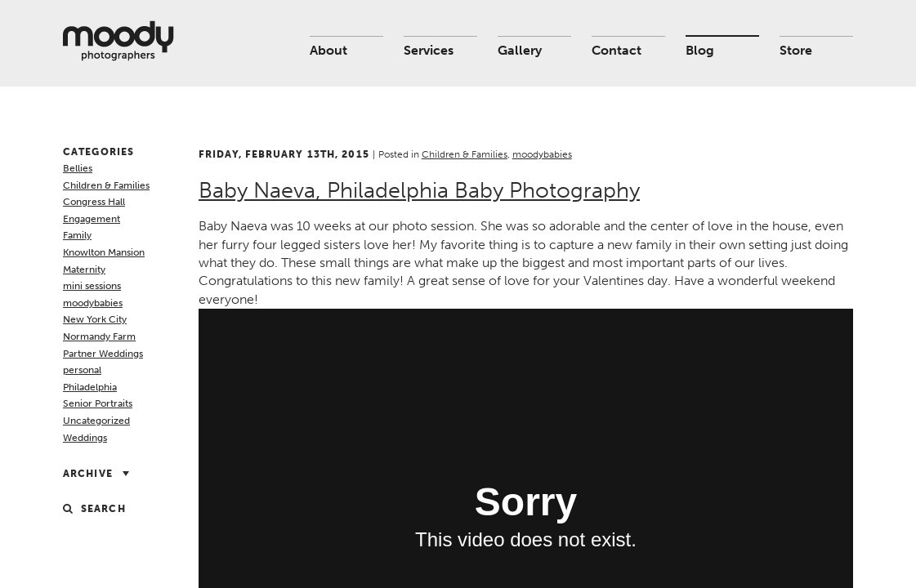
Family (77, 235)
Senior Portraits (98, 403)
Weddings (85, 438)
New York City (95, 319)
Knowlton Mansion (104, 252)
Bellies (78, 168)
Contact (617, 50)
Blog (700, 50)
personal (82, 370)
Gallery (520, 50)
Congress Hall (94, 202)
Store (796, 50)
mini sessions (92, 286)
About (328, 50)
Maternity (84, 269)
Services (429, 50)
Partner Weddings (103, 354)
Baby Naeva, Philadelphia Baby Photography (419, 190)
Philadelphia (90, 387)
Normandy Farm (99, 336)
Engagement (92, 219)
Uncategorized (96, 421)
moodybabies (93, 303)
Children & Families (106, 185)
